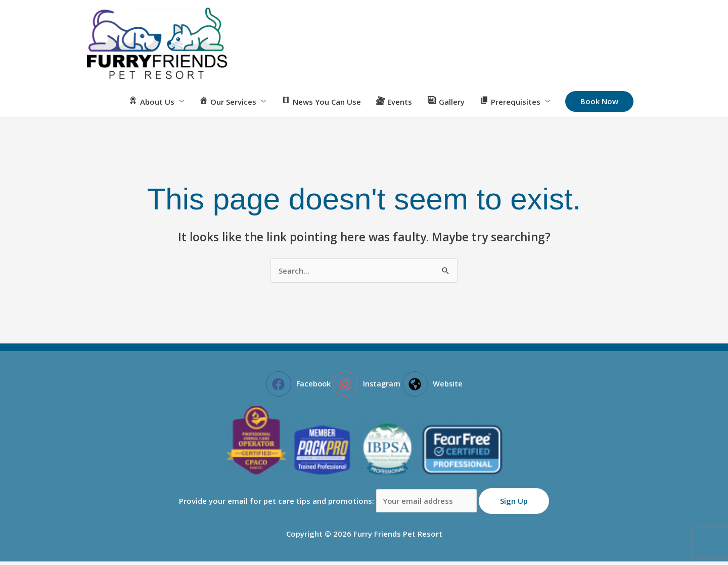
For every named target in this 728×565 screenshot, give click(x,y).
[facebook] (298, 387)
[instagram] (367, 387)
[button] (599, 105)
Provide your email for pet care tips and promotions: (329, 504)
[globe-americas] (434, 387)
